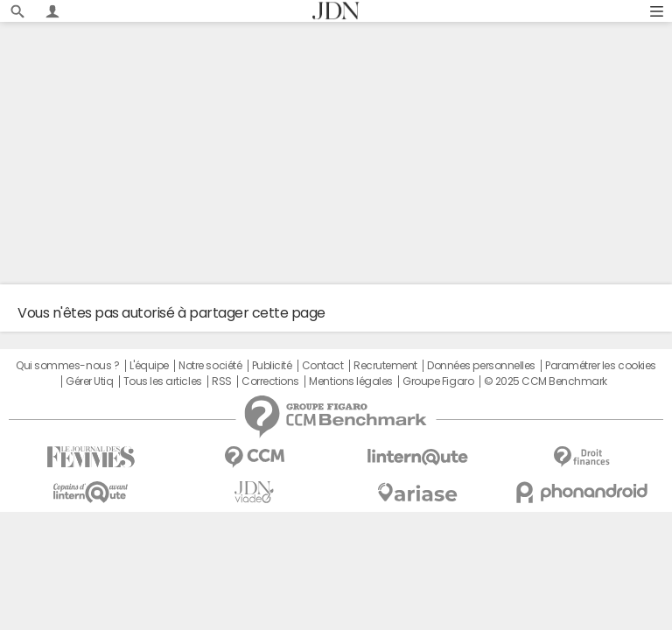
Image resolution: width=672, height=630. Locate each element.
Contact (323, 366)
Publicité (272, 366)
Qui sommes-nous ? (67, 366)
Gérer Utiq (89, 381)
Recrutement (385, 366)
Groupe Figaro (438, 381)
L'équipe (149, 366)
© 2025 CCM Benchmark (546, 381)
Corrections (270, 381)
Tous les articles (163, 381)
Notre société (210, 366)
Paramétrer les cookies (600, 366)
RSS (222, 381)
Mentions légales (350, 381)
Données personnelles (481, 366)
